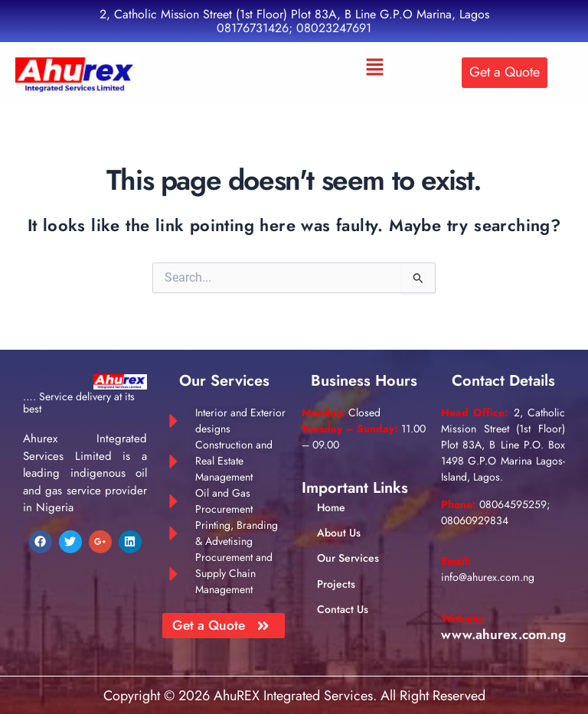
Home (331, 506)
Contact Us (343, 608)
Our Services (348, 557)
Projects (336, 582)
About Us (339, 531)
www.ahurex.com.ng (506, 632)
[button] (375, 68)
